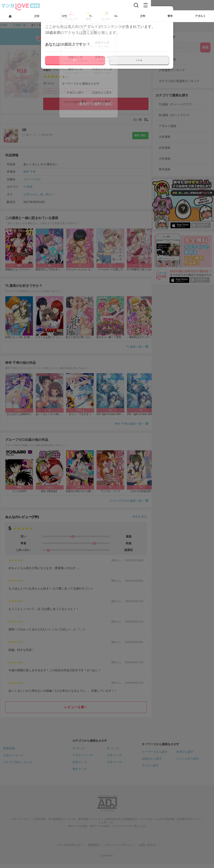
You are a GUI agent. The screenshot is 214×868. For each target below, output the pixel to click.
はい (75, 60)
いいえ (139, 60)
